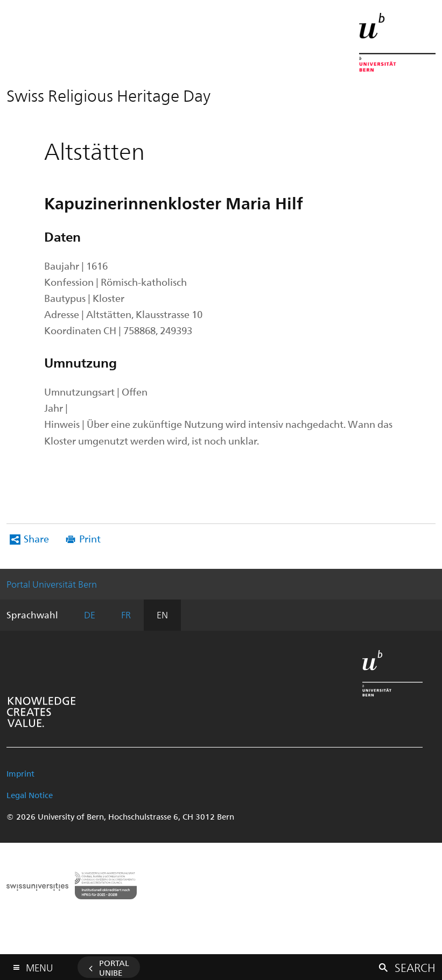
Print (90, 538)
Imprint (20, 773)
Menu (39, 965)
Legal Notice (30, 795)
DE (90, 615)
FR (126, 615)
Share (36, 538)
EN (162, 615)
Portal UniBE (114, 968)
